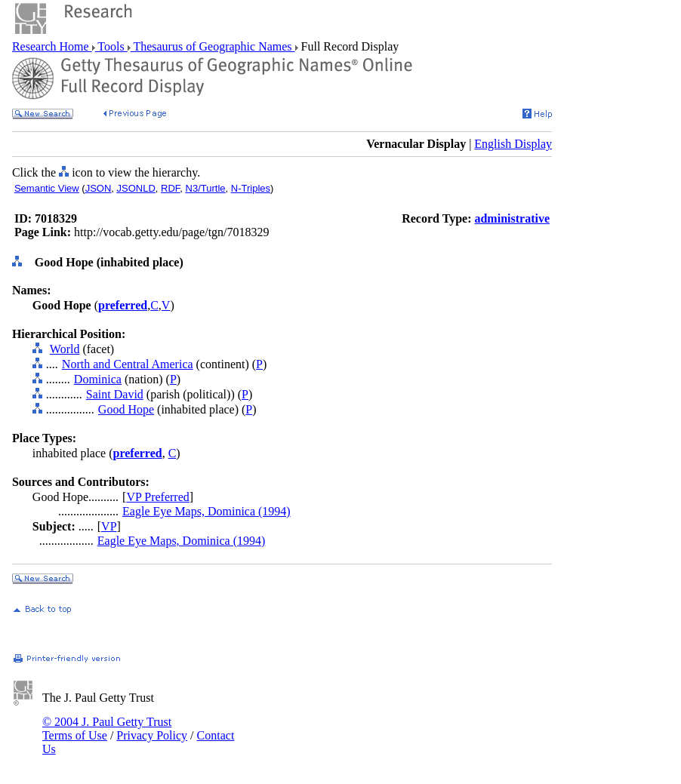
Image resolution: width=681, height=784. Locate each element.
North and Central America (128, 364)
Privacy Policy (152, 735)
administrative (512, 218)
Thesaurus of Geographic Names (213, 46)
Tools (111, 46)
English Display (513, 144)
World (65, 349)
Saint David (115, 394)
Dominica (98, 379)
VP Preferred (157, 497)
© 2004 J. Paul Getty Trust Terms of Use (107, 729)
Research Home (52, 46)
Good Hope (126, 409)
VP (109, 526)
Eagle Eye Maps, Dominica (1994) (206, 511)
